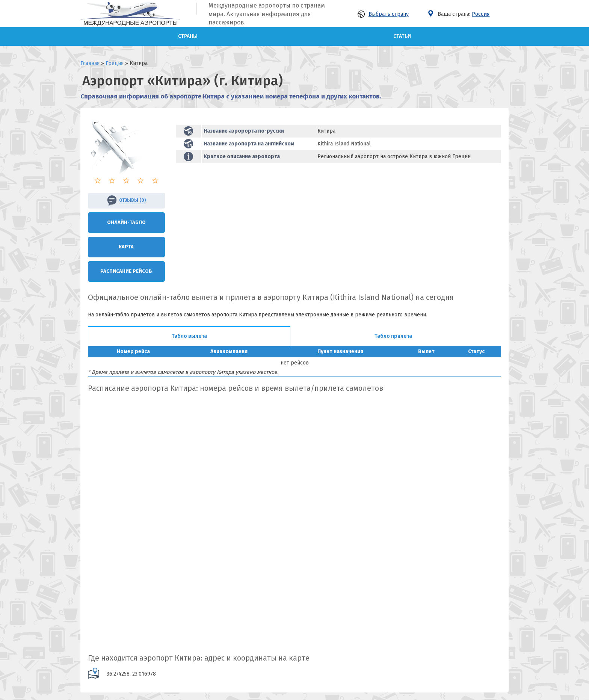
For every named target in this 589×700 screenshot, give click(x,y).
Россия (481, 14)
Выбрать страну (383, 14)
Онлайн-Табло (126, 222)
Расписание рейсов (126, 271)
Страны (188, 36)
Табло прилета (393, 336)
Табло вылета (189, 336)
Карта (126, 247)
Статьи (402, 36)
